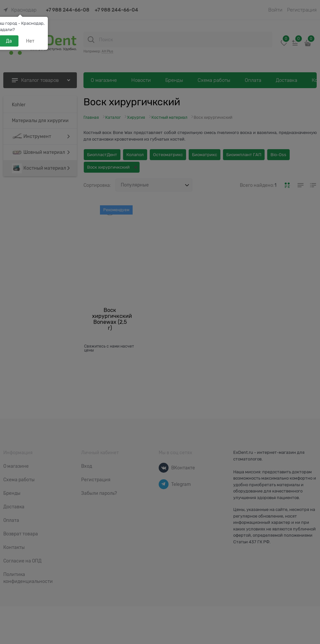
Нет (30, 41)
